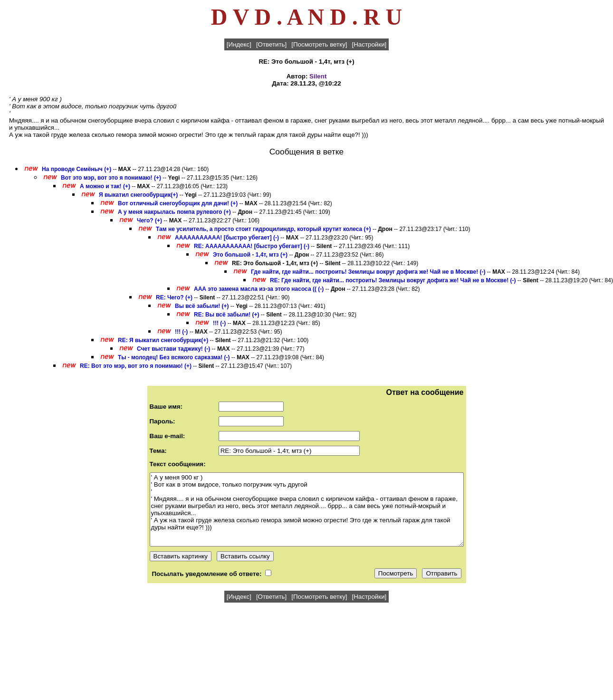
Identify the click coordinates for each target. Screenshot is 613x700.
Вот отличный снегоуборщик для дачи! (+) (178, 203)
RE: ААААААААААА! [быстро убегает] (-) (252, 246)
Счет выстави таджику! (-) (173, 349)
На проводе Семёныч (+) (77, 169)
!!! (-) (219, 323)
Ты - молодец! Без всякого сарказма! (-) (174, 357)
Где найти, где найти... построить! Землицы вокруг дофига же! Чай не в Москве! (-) (368, 272)
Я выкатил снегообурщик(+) (138, 195)
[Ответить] (271, 44)
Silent (318, 76)
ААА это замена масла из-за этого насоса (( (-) (259, 289)
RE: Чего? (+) (174, 297)
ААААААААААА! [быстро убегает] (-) (227, 238)
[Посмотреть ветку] (319, 44)
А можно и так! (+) (105, 186)
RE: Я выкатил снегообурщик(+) (163, 340)
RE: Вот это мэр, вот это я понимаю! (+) (136, 366)
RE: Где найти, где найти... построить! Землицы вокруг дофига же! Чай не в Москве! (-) (393, 280)
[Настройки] (369, 44)
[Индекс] (239, 44)
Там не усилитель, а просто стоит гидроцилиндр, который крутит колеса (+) (263, 229)
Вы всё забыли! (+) (202, 306)
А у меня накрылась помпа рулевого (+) (174, 212)
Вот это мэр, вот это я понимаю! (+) (111, 178)
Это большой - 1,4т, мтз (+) (250, 255)
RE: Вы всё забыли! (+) (226, 315)
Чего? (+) (149, 221)
